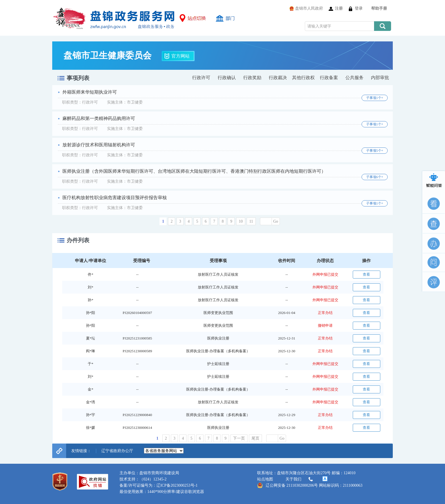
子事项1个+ (375, 98)
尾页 (255, 438)
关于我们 (300, 479)
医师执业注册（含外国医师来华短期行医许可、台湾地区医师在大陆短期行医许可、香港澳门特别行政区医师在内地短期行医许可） (194, 171)
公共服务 (354, 78)
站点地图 (265, 479)
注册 (339, 8)
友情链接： (81, 451)
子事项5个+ (375, 151)
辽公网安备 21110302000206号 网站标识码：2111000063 (310, 485)
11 (251, 221)
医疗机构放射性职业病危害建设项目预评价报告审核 (115, 198)
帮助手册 (379, 8)
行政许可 (201, 78)
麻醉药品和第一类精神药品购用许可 (99, 118)
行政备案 (329, 78)
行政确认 (227, 78)
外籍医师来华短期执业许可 (90, 92)
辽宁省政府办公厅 (117, 451)
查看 (366, 274)
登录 (359, 8)
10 (241, 221)
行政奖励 (252, 78)
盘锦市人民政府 (309, 8)
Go (276, 221)
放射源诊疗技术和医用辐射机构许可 (99, 145)
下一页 (239, 438)
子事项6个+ (375, 177)
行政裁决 (278, 78)
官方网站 (180, 56)
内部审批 (380, 78)
